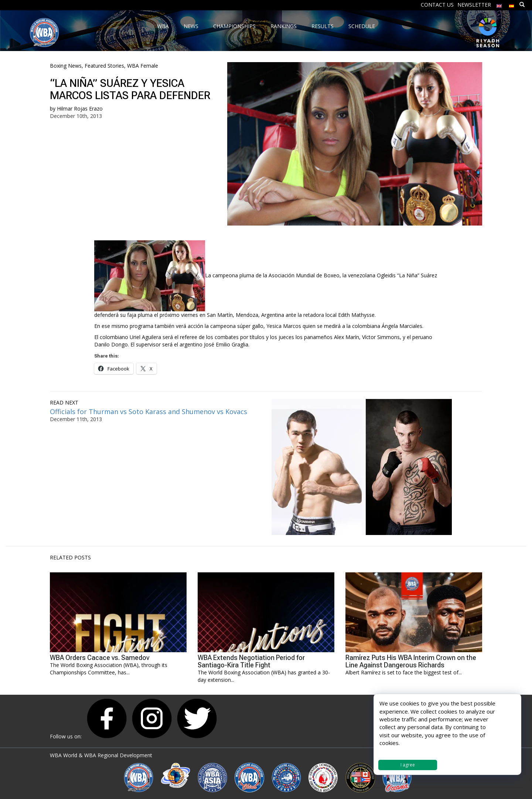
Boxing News (66, 66)
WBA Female (143, 66)
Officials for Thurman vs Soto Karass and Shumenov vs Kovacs (149, 412)
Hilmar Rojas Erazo (80, 109)
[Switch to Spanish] (512, 4)
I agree (408, 765)
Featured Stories (104, 66)
